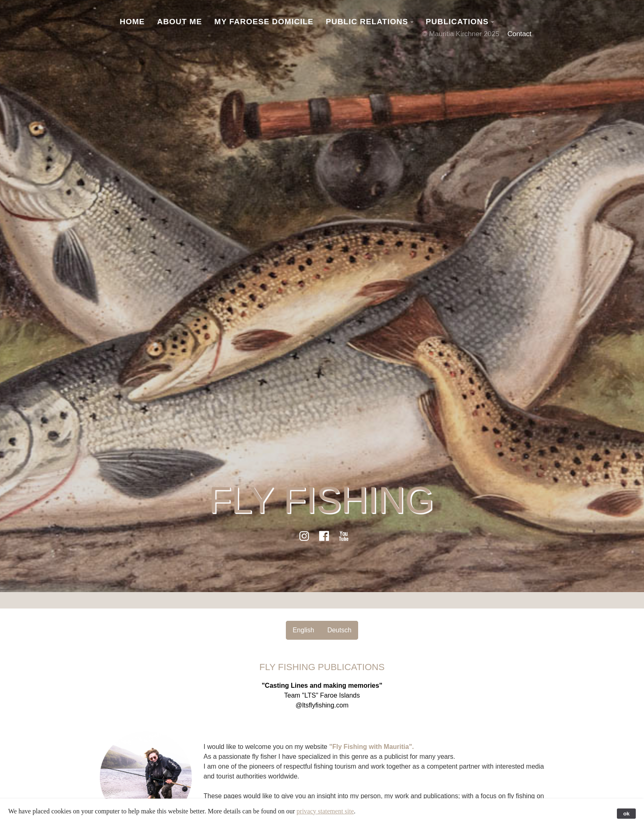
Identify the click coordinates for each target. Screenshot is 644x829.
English (303, 630)
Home (132, 22)
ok (626, 814)
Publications (457, 22)
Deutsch (339, 630)
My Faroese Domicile (264, 22)
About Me (180, 22)
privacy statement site (325, 811)
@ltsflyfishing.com (322, 705)
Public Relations (367, 22)
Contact (519, 34)
